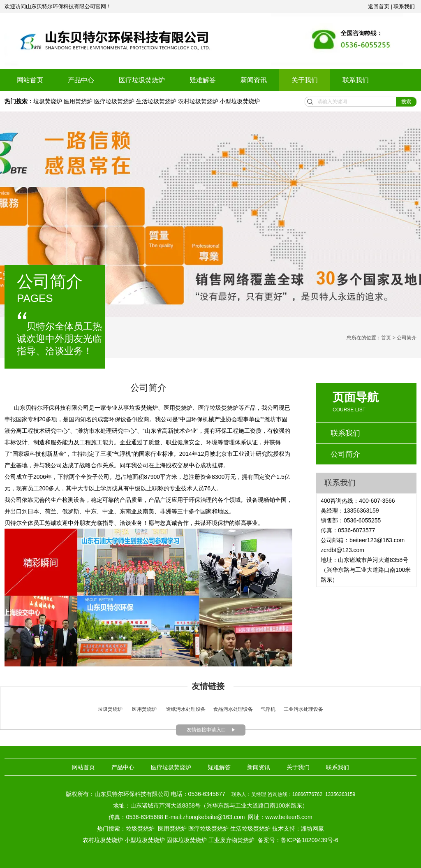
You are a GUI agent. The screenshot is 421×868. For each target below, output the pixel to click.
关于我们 (305, 80)
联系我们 (356, 80)
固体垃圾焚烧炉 (187, 840)
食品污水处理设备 (233, 709)
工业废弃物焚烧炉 (231, 840)
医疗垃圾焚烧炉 (142, 80)
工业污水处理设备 (303, 709)
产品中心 (81, 80)
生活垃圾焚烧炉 (156, 101)
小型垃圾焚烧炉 (240, 101)
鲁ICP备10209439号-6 (310, 840)
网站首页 (30, 80)
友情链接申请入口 (206, 730)
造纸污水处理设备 (186, 709)
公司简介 (345, 454)
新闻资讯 (254, 80)
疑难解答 (203, 80)
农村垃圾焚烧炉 (198, 101)
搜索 (406, 102)
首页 (386, 338)
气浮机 (268, 709)
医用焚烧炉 (78, 101)
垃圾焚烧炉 (49, 101)
